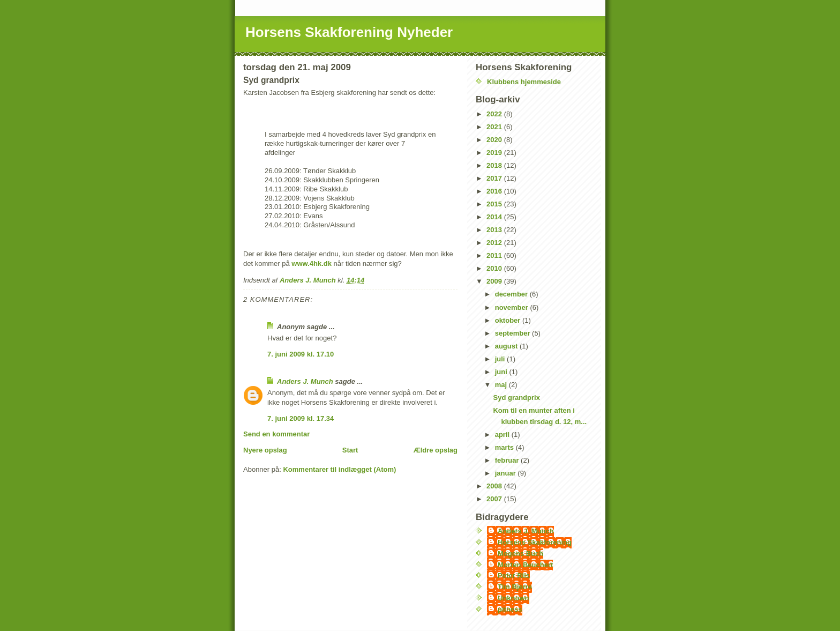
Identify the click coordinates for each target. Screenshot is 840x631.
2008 (495, 486)
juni (502, 372)
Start (350, 450)
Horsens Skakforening (535, 542)
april (503, 435)
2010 (495, 268)
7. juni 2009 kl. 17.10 (301, 354)
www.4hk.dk (312, 263)
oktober (509, 320)
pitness (510, 609)
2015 (495, 204)
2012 (495, 243)
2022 (495, 114)
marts (505, 447)
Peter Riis (514, 576)
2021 (495, 127)
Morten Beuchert (525, 565)
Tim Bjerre (515, 587)
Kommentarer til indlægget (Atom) (339, 469)
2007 (495, 499)
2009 (495, 281)
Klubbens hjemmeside (524, 82)
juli (501, 359)
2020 (495, 140)
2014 (495, 217)
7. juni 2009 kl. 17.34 (301, 418)
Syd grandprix (516, 398)
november (513, 307)
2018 (495, 165)
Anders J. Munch (305, 381)
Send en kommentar (276, 434)
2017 (495, 178)
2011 (495, 255)
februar (508, 460)
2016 (495, 191)
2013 (495, 230)
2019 (495, 153)
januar (507, 473)
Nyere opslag (265, 450)
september (513, 333)
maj (502, 385)
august (507, 346)
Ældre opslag (436, 450)
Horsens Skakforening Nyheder (349, 32)
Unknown (513, 598)
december (512, 294)
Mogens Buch (520, 554)
